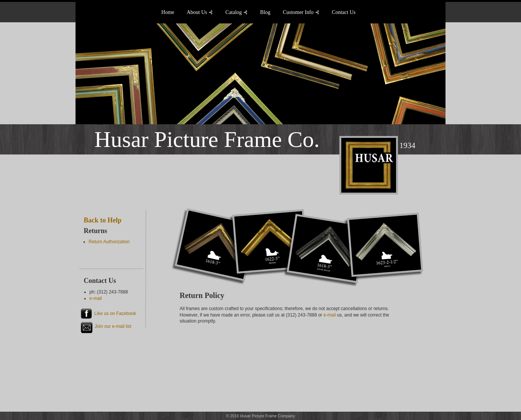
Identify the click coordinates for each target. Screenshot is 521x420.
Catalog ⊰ (237, 12)
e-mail (330, 315)
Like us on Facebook (115, 313)
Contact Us (344, 12)
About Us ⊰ (200, 12)
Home (168, 12)
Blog (265, 12)
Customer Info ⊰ (301, 12)
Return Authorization (109, 242)
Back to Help (103, 220)
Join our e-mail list (113, 326)
